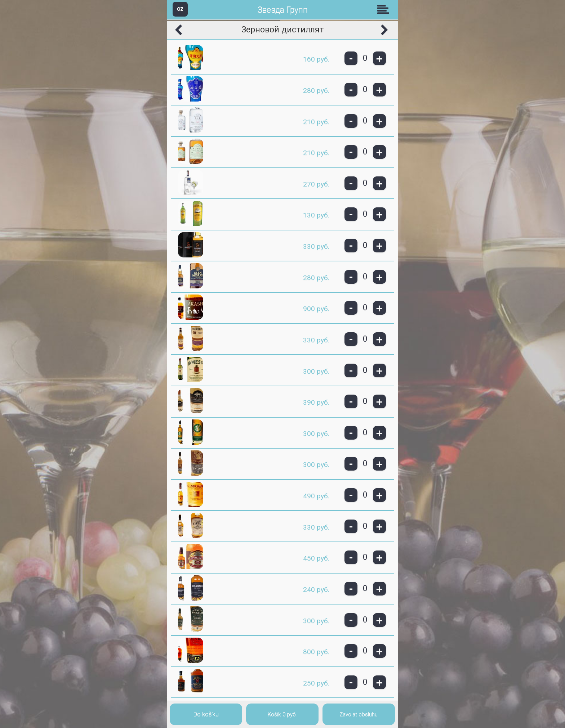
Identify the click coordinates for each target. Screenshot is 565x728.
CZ (180, 9)
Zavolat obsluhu (359, 714)
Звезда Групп (282, 10)
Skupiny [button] (385, 9)
